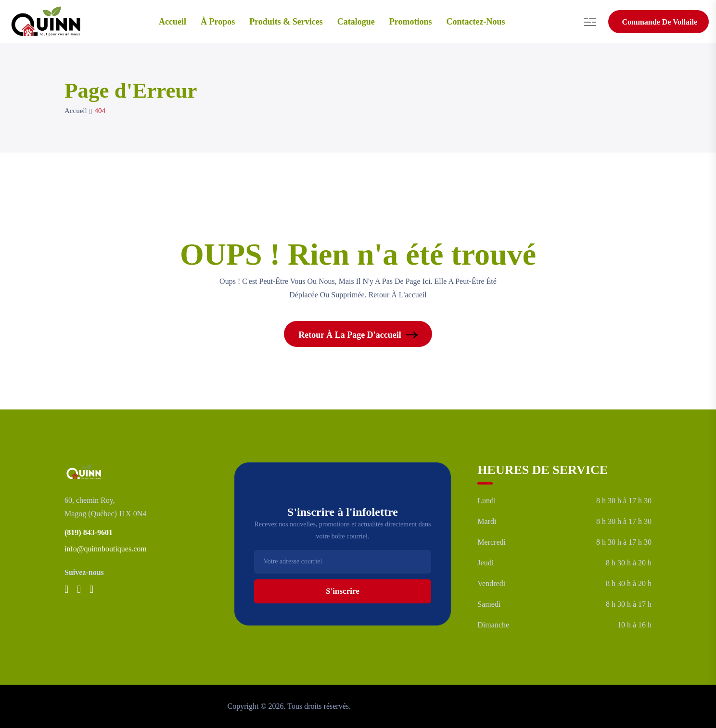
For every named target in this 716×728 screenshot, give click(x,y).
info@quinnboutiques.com (106, 549)
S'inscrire (343, 591)
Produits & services (286, 22)
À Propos (218, 22)
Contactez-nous (476, 22)
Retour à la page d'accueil (358, 335)
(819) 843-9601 (89, 532)
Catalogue (356, 22)
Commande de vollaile (660, 22)
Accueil (173, 22)
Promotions (411, 22)
